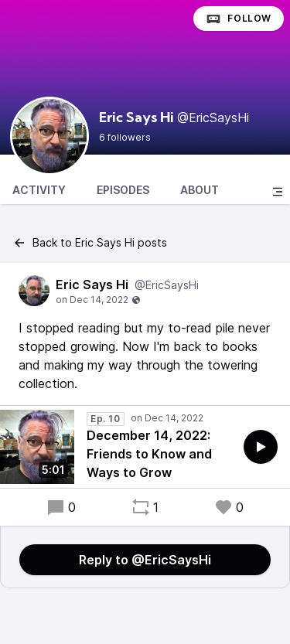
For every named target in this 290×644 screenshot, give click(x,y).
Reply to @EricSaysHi (145, 560)
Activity (39, 190)
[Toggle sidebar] (278, 192)
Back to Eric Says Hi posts (90, 243)
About (200, 190)
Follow (239, 19)
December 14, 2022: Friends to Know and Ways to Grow (149, 454)
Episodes (123, 190)
